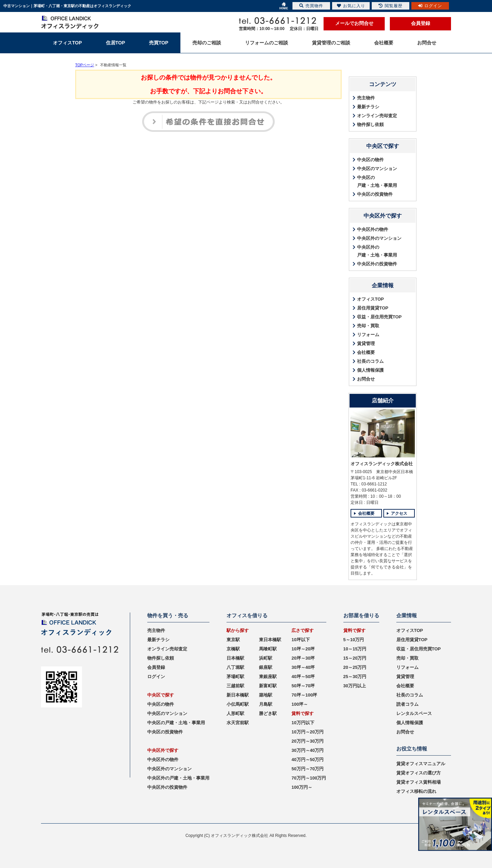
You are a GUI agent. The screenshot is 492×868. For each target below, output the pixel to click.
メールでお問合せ (354, 23)
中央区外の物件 (373, 229)
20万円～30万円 (307, 741)
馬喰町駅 (268, 649)
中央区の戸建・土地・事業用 (377, 181)
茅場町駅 (235, 677)
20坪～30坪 (303, 658)
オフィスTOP (371, 299)
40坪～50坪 (303, 677)
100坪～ (300, 704)
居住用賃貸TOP (373, 308)
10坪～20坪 (303, 649)
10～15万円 (355, 649)
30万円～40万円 (307, 750)
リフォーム (368, 335)
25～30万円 (355, 677)
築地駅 (266, 695)
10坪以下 (300, 640)
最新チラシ (368, 107)
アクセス (399, 513)
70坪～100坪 (304, 695)
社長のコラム (370, 361)
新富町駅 (268, 686)
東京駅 (233, 640)
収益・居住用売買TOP (379, 317)
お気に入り (351, 6)
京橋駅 (233, 649)
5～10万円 (354, 640)
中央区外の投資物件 (377, 264)
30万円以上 (355, 686)
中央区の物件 (370, 160)
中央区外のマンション (379, 238)
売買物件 (311, 6)
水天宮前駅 (238, 723)
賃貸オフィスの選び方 (419, 773)
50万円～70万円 (307, 769)
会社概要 (366, 352)
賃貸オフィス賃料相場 (419, 782)
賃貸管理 (366, 343)
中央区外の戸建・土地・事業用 (377, 251)
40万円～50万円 (307, 760)
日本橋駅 (235, 658)
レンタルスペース (414, 713)
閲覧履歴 (391, 6)
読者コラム (407, 704)
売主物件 (366, 98)
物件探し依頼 (370, 125)
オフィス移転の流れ (416, 791)
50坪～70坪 (303, 686)
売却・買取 (368, 326)
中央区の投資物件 (375, 194)
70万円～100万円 (309, 778)
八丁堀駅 (235, 667)
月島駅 (266, 704)
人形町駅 (235, 713)
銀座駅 (266, 667)
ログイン (156, 677)
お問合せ (366, 379)
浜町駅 (266, 658)
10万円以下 (303, 723)
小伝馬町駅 (238, 704)
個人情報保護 (370, 370)
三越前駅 (235, 686)
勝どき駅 (268, 713)
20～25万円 (355, 667)
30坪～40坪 (303, 667)
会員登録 (421, 23)
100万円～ (302, 787)
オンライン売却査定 (377, 116)
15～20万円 (355, 658)
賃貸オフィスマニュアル (421, 764)
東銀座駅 (268, 677)
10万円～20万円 (307, 732)
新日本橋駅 (238, 695)
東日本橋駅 (270, 640)
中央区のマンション (377, 169)
